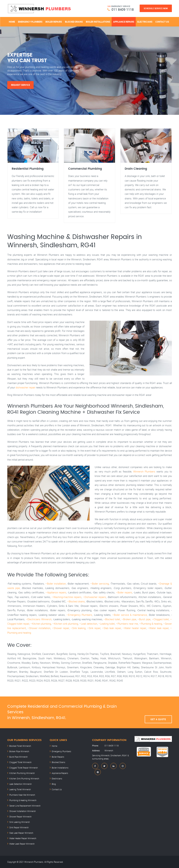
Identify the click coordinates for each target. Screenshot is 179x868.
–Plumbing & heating (151, 624)
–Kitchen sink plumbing (65, 624)
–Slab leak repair (111, 628)
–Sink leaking (78, 628)
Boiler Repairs (54, 22)
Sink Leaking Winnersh (20, 822)
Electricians (145, 22)
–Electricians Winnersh (39, 619)
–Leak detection (88, 624)
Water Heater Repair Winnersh (23, 838)
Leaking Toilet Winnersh (20, 789)
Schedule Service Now (156, 8)
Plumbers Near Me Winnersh (22, 795)
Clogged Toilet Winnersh (20, 762)
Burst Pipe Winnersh (18, 757)
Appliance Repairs (124, 22)
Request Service (20, 85)
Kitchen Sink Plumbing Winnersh (24, 778)
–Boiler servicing (100, 584)
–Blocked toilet (112, 619)
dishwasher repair (25, 387)
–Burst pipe (144, 619)
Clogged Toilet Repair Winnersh (24, 768)
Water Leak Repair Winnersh (22, 844)
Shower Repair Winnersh (20, 817)
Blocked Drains (74, 22)
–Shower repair (60, 628)
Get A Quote (158, 712)
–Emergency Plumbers (79, 615)
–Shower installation (39, 628)
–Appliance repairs (56, 592)
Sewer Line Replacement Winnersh (25, 806)
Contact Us (162, 22)
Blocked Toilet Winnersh (20, 746)
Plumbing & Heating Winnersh (23, 800)
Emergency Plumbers (30, 22)
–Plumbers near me (127, 624)
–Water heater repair (134, 628)
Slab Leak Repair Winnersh (21, 833)
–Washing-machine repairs (67, 597)
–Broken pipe (129, 619)
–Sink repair (94, 628)
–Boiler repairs (124, 592)
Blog (54, 784)
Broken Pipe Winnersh (19, 751)
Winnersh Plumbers (144, 471)
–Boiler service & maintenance (130, 615)
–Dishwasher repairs (94, 597)
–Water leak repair (158, 628)
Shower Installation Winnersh (23, 811)
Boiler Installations (98, 22)
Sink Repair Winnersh (19, 827)
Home (12, 22)
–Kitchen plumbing (41, 624)
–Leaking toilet (107, 624)
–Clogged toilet (160, 619)
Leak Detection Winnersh (21, 784)
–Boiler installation (56, 584)
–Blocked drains (76, 601)
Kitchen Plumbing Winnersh (22, 773)
